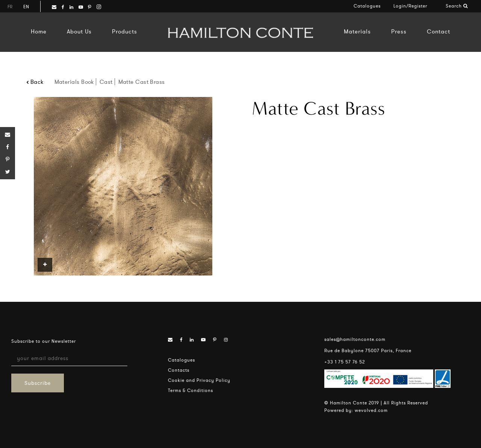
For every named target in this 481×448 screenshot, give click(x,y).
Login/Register (410, 6)
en (26, 7)
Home (39, 31)
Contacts (179, 370)
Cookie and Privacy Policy (199, 380)
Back (35, 82)
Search (457, 6)
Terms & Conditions (191, 390)
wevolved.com (371, 410)
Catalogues (367, 6)
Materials (357, 31)
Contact (439, 31)
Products (125, 31)
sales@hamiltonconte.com (355, 339)
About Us (79, 31)
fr (10, 7)
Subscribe (38, 383)
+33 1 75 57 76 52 (345, 362)
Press (399, 31)
